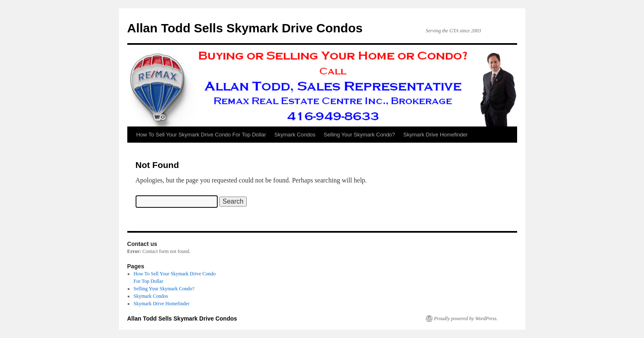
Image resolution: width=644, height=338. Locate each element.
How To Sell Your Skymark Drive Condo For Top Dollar (201, 135)
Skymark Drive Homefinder (436, 135)
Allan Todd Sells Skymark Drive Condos (245, 28)
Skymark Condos (295, 135)
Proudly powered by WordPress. (466, 319)
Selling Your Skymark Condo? (360, 135)
